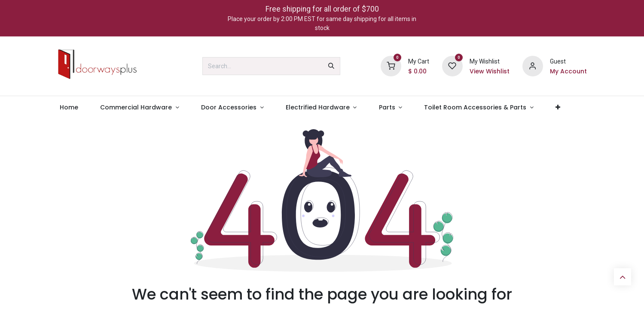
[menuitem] (69, 108)
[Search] (331, 66)
